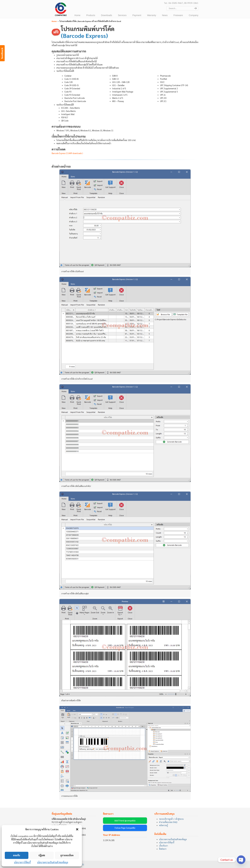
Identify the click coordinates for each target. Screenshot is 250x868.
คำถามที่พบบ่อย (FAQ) (168, 822)
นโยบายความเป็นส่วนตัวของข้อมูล (53, 862)
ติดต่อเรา (163, 849)
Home (54, 21)
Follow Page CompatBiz (125, 828)
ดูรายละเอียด (67, 855)
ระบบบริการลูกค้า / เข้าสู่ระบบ (171, 819)
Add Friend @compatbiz (125, 821)
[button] (77, 829)
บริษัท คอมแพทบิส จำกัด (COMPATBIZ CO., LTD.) (60, 10)
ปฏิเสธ (42, 855)
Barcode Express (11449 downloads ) (67, 153)
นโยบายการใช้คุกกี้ (22, 862)
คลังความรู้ (164, 825)
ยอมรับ (17, 855)
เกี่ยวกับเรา (164, 846)
